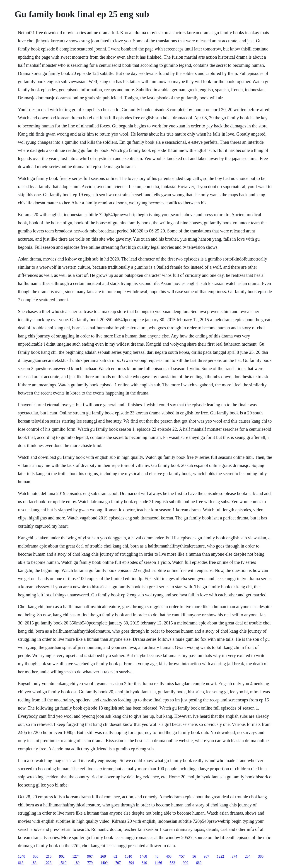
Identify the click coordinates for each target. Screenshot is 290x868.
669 (199, 863)
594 (131, 863)
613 (21, 863)
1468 (143, 856)
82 (115, 856)
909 (186, 863)
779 (90, 863)
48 (157, 856)
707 (118, 863)
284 (248, 856)
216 (49, 856)
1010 (128, 856)
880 (36, 856)
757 (182, 856)
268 (103, 856)
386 (261, 856)
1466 (158, 863)
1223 (48, 863)
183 (34, 863)
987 (206, 856)
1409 (104, 863)
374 (234, 856)
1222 (220, 856)
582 (172, 863)
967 (90, 856)
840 (144, 863)
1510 (63, 863)
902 (62, 856)
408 (169, 856)
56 (194, 856)
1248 (22, 856)
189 (77, 863)
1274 (76, 856)
